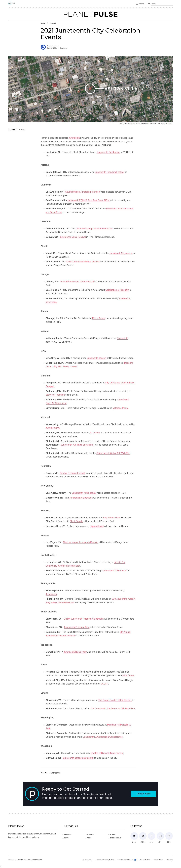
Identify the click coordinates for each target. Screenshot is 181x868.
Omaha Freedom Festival (72, 473)
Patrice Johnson (53, 46)
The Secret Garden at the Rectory (115, 700)
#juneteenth (55, 773)
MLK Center (128, 675)
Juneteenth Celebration (109, 152)
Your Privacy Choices (125, 860)
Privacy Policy (84, 860)
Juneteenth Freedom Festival (110, 172)
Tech (89, 838)
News (67, 838)
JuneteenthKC (53, 428)
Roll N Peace (99, 318)
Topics (140, 4)
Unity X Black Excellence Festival (83, 262)
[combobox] (162, 4)
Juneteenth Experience (121, 253)
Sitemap (169, 860)
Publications (116, 838)
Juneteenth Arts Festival (84, 493)
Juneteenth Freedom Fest (77, 627)
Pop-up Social (97, 526)
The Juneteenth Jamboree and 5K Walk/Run (113, 709)
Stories (53, 23)
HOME (43, 23)
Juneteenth (74, 138)
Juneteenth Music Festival (73, 237)
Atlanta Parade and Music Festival (77, 282)
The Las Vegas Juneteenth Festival (81, 542)
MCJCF (104, 684)
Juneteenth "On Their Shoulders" (77, 445)
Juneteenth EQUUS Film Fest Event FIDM (89, 200)
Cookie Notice (144, 860)
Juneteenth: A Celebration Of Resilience (103, 737)
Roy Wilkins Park (111, 518)
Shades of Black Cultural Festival (107, 753)
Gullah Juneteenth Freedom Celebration (84, 619)
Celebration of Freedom (117, 290)
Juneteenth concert (97, 358)
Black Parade (76, 521)
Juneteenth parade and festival (78, 758)
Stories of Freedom (56, 395)
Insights (68, 834)
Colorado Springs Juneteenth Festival (94, 229)
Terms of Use (158, 860)
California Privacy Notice (102, 860)
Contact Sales (144, 794)
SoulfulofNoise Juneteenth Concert (83, 192)
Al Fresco (95, 433)
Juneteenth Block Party (75, 652)
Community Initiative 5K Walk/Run (113, 453)
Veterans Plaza (120, 408)
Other (113, 834)
